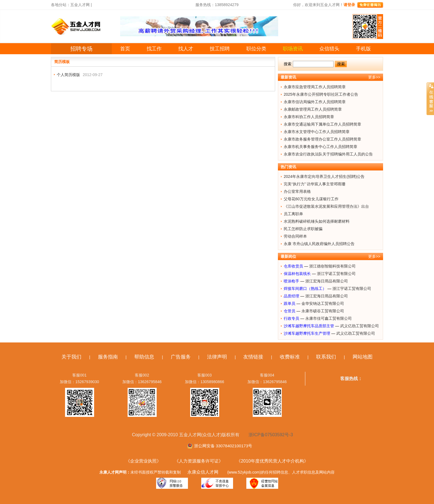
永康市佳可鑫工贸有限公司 (329, 318)
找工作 (154, 49)
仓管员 (290, 311)
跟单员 (290, 303)
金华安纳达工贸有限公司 (323, 303)
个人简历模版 (68, 75)
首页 (125, 49)
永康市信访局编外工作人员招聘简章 (315, 102)
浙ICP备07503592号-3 (271, 435)
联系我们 (326, 357)
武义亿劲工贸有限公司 (360, 326)
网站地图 (363, 357)
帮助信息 (144, 357)
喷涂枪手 (291, 281)
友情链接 (253, 357)
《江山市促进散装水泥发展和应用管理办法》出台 (326, 206)
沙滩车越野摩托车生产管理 (307, 333)
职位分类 (256, 49)
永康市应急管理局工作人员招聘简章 (315, 87)
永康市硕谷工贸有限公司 (323, 311)
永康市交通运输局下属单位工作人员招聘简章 (322, 124)
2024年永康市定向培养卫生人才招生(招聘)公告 (324, 176)
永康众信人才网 (203, 472)
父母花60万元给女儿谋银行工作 (311, 199)
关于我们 (71, 357)
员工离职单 (293, 214)
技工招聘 (220, 49)
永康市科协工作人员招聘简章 (309, 117)
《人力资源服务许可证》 (199, 461)
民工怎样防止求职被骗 (303, 229)
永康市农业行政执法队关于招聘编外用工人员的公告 (328, 154)
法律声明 (217, 357)
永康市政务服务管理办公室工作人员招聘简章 (322, 139)
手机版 (363, 49)
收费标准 (290, 357)
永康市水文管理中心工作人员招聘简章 (317, 132)
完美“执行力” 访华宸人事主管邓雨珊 (315, 184)
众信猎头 (329, 49)
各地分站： (61, 5)
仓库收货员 (293, 266)
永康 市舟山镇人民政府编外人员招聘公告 (319, 244)
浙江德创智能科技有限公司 (332, 266)
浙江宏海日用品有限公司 (327, 281)
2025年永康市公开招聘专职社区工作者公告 (321, 94)
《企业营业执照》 (143, 461)
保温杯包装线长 (297, 274)
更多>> (374, 77)
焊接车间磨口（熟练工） (305, 289)
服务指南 (108, 357)
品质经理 (291, 296)
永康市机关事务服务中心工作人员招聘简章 (321, 147)
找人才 (186, 49)
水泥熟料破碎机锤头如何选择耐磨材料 (317, 221)
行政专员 (291, 318)
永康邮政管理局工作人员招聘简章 (313, 109)
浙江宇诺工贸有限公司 (336, 274)
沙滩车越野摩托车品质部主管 (309, 326)
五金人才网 (80, 5)
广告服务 (181, 357)
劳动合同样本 (295, 236)
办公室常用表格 (297, 191)
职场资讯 (293, 49)
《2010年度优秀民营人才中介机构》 (272, 461)
